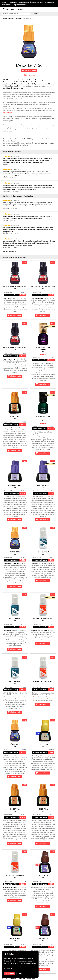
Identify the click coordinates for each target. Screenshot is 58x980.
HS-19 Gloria (43, 745)
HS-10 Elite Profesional (43, 620)
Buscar (35, 14)
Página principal (8, 19)
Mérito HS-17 (15, 553)
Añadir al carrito (29, 71)
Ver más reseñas (10, 252)
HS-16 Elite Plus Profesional (15, 288)
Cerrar (20, 973)
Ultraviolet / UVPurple (43, 350)
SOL (33, 978)
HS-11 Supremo (43, 553)
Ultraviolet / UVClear (43, 418)
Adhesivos (18, 19)
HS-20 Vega (15, 417)
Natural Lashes (15, 9)
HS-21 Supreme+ (15, 486)
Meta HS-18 (43, 877)
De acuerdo (10, 973)
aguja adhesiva (8, 113)
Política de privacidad (24, 978)
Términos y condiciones (9, 978)
